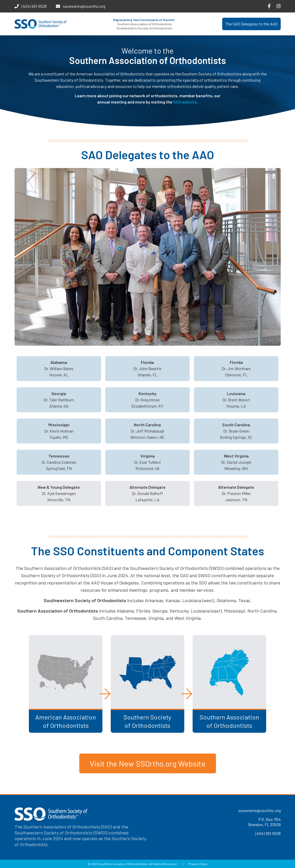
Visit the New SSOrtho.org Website (148, 763)
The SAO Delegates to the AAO (251, 24)
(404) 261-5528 (34, 6)
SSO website (185, 102)
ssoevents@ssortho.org (84, 6)
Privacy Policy (198, 864)
